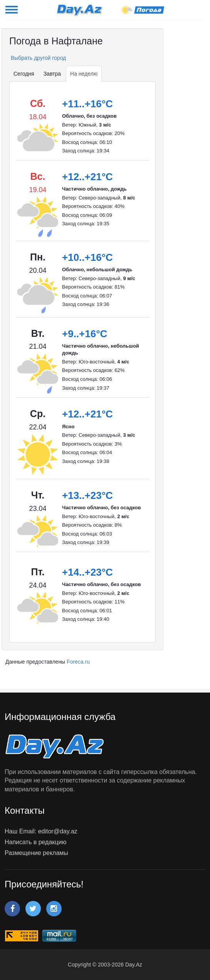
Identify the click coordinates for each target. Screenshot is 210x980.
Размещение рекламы (36, 853)
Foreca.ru (78, 662)
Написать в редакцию (35, 842)
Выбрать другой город (38, 58)
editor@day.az (58, 831)
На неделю (84, 74)
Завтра (52, 74)
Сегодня (24, 74)
